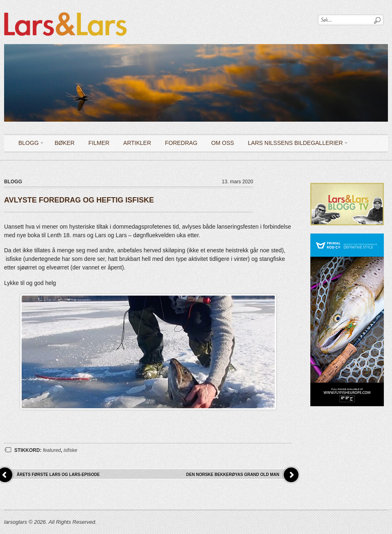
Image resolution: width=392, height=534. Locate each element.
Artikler (137, 143)
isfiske (70, 450)
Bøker (65, 143)
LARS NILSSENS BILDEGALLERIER (295, 144)
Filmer (99, 143)
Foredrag (181, 143)
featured (52, 450)
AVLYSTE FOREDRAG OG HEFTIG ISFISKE (79, 200)
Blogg (28, 144)
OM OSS (223, 143)
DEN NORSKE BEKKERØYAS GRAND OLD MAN (233, 475)
